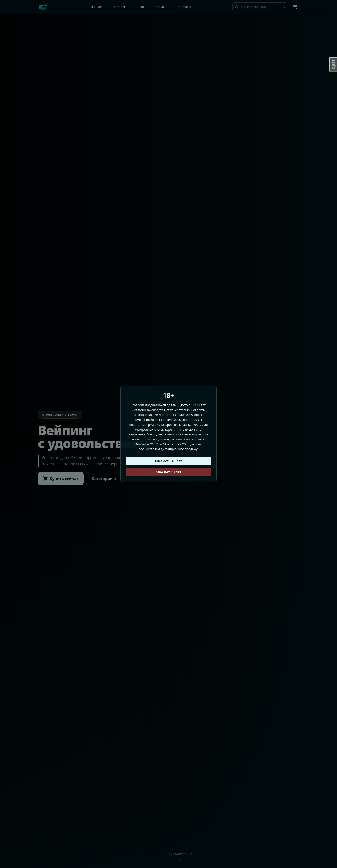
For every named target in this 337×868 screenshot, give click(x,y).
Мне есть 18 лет (168, 461)
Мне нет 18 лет (169, 472)
